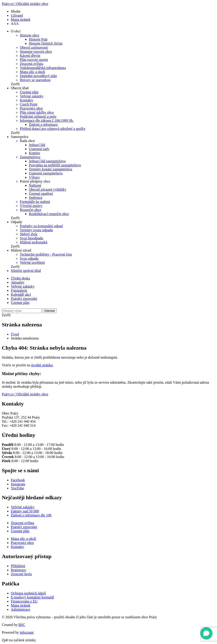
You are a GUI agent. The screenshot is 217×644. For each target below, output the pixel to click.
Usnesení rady (39, 149)
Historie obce (29, 35)
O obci (16, 31)
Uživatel (17, 15)
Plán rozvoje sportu (34, 60)
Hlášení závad (21, 250)
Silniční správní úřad (26, 271)
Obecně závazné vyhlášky (47, 189)
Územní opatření (41, 194)
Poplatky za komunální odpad (41, 226)
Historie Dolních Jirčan (46, 43)
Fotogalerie (19, 290)
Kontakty (27, 100)
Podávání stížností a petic (38, 116)
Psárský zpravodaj (24, 299)
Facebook (18, 480)
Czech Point (29, 104)
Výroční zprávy (31, 206)
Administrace (20, 609)
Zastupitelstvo (30, 157)
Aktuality (18, 282)
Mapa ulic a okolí (32, 72)
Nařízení (35, 185)
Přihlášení (18, 566)
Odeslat (50, 311)
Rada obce (27, 141)
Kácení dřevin (30, 56)
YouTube (17, 488)
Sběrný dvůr (29, 234)
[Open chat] (206, 633)
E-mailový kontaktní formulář (32, 597)
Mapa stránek (21, 19)
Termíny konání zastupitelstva (51, 169)
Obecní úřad (20, 88)
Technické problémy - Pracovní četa (46, 254)
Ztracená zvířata (31, 64)
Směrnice (36, 198)
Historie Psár (38, 39)
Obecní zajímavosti (34, 47)
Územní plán (29, 92)
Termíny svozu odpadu (36, 230)
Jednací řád (37, 145)
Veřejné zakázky (32, 96)
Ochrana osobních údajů (28, 593)
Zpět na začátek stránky (19, 640)
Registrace (18, 570)
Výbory (34, 177)
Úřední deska (20, 278)
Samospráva (20, 137)
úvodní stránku (42, 365)
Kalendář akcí (21, 294)
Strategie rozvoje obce (36, 52)
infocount (27, 632)
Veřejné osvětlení (32, 262)
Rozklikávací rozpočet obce (49, 214)
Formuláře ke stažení (35, 202)
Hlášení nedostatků (34, 242)
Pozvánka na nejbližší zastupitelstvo (55, 165)
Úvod (15, 334)
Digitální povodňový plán (38, 76)
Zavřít (15, 84)
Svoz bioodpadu (32, 238)
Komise (34, 153)
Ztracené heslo (21, 574)
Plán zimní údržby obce (37, 112)
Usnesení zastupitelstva (46, 173)
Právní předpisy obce (35, 181)
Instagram (18, 484)
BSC (22, 625)
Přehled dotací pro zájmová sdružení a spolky (53, 129)
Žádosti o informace (43, 125)
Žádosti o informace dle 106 (31, 515)
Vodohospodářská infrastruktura (43, 68)
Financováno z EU (24, 601)
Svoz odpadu (29, 258)
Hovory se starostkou (35, 80)
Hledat (16, 11)
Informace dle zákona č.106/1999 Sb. (47, 120)
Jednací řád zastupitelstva (47, 161)
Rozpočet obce (31, 210)
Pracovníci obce (31, 108)
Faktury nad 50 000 (25, 511)
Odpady (17, 222)
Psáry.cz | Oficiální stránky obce (25, 4)
